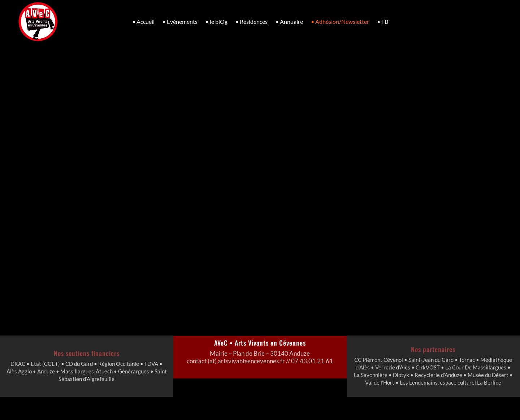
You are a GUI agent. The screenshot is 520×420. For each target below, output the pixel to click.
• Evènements (180, 21)
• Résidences (252, 21)
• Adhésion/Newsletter (340, 21)
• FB (383, 21)
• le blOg (216, 21)
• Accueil (143, 21)
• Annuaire (289, 21)
